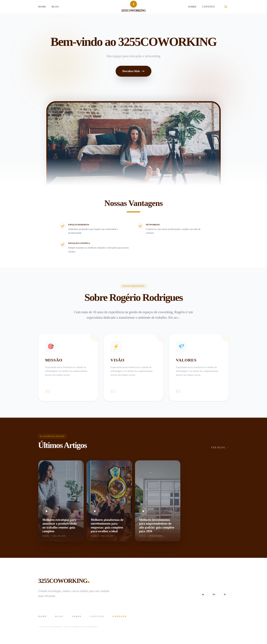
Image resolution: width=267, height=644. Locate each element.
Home (42, 7)
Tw (214, 594)
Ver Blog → (220, 448)
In (203, 594)
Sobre (192, 7)
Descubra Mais (134, 71)
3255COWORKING (64, 579)
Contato (208, 7)
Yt (225, 594)
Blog (57, 7)
